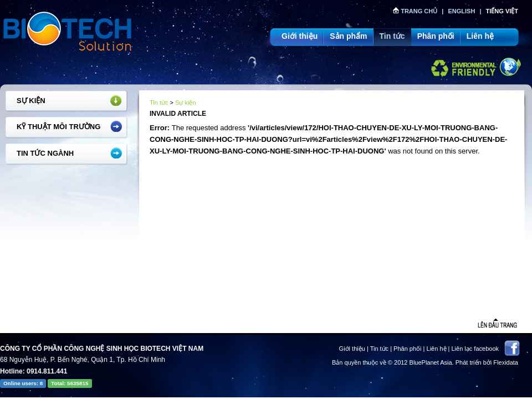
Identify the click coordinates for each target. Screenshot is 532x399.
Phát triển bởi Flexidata (487, 362)
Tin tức (392, 36)
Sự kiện (31, 101)
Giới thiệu (300, 36)
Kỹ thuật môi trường (58, 127)
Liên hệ (480, 36)
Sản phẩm (348, 36)
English (461, 11)
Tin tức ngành (45, 153)
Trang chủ (415, 11)
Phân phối (436, 36)
